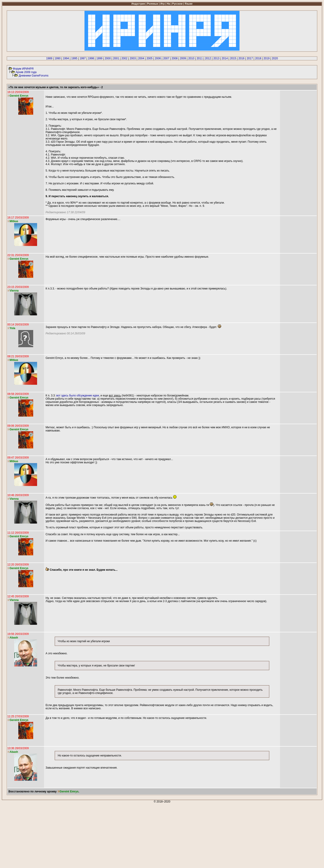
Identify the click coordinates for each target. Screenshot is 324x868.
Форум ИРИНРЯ (23, 69)
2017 (250, 58)
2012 (208, 58)
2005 (149, 58)
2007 (166, 58)
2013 (216, 58)
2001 (116, 58)
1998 (91, 58)
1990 (58, 58)
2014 (225, 58)
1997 (83, 58)
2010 (191, 58)
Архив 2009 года (26, 72)
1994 (66, 58)
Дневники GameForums (34, 76)
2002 (124, 58)
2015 (233, 58)
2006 (158, 58)
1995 (74, 58)
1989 (49, 58)
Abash (14, 638)
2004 (141, 58)
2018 (258, 58)
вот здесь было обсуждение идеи (78, 396)
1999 (99, 58)
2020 (275, 58)
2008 (175, 58)
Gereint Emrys (69, 792)
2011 (200, 58)
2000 (108, 58)
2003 (133, 58)
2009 (183, 58)
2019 (266, 58)
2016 (241, 58)
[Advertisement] (139, 835)
